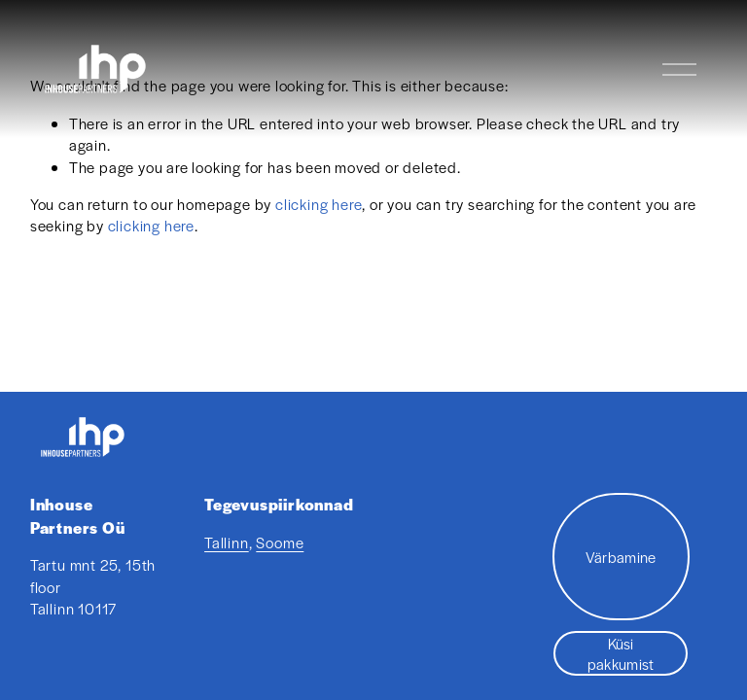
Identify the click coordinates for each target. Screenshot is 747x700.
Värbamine (621, 557)
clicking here (319, 204)
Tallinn (227, 542)
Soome (280, 542)
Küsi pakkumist (621, 653)
